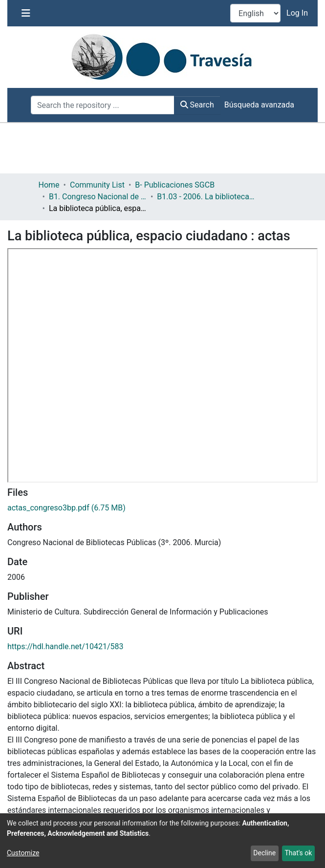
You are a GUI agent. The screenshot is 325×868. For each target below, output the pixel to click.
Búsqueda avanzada (259, 105)
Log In (298, 13)
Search (197, 105)
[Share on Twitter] (47, 794)
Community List (97, 185)
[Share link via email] (96, 794)
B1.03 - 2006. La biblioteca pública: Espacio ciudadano (206, 197)
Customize (23, 853)
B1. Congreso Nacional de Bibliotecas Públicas (98, 197)
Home (49, 185)
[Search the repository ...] (103, 105)
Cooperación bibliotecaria (128, 728)
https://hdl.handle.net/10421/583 (65, 412)
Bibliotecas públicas (43, 728)
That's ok (298, 853)
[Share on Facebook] (21, 794)
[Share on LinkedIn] (70, 794)
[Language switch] (255, 13)
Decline (264, 853)
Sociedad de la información (118, 739)
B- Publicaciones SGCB (175, 185)
